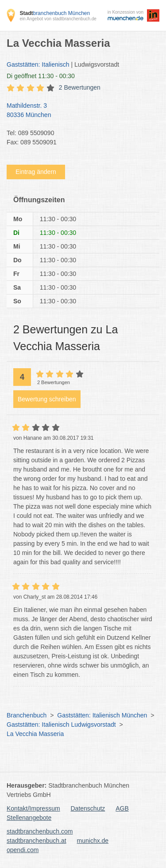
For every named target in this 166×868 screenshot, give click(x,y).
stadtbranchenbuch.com (40, 831)
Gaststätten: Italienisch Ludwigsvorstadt (61, 725)
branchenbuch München (55, 13)
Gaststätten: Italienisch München (102, 715)
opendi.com (23, 850)
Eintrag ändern (36, 172)
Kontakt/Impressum (33, 808)
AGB (122, 808)
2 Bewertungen (80, 87)
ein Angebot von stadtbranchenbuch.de (58, 19)
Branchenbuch (27, 715)
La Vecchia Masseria (35, 734)
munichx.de (93, 841)
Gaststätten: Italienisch (38, 64)
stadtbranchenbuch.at (37, 841)
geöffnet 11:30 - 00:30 (41, 76)
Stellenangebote (29, 818)
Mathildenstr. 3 (79, 111)
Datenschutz (88, 808)
